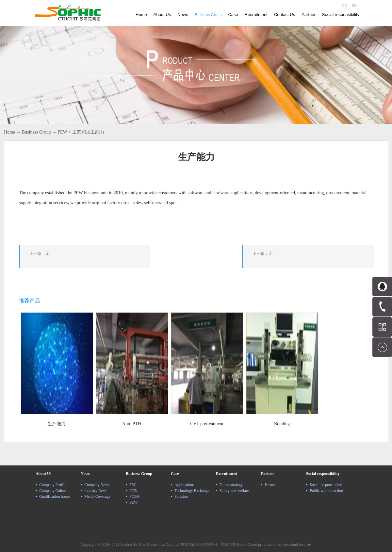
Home (141, 15)
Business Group (36, 132)
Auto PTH (132, 424)
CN (344, 6)
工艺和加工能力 (88, 132)
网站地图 (227, 544)
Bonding (282, 424)
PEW (62, 132)
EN (354, 6)
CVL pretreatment (207, 424)
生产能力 (57, 424)
